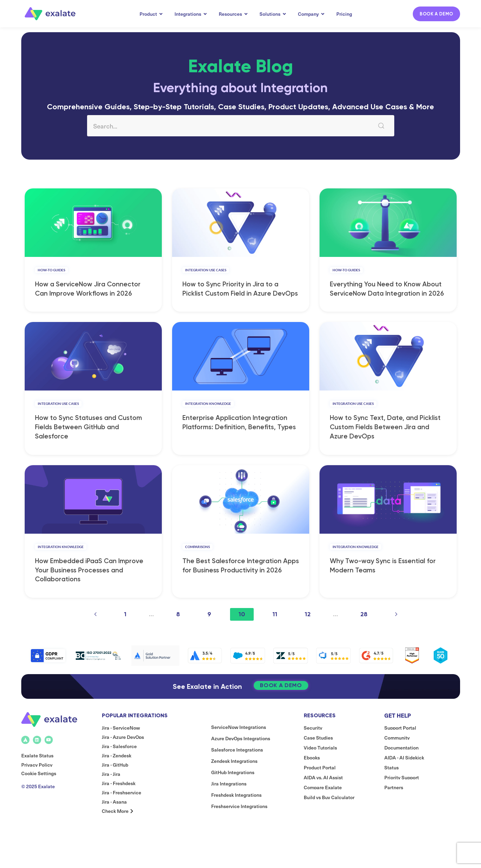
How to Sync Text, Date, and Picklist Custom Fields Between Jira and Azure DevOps (385, 441)
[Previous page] (95, 635)
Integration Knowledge (208, 414)
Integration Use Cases (206, 273)
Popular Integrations (135, 742)
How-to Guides (51, 273)
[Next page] (396, 635)
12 (308, 635)
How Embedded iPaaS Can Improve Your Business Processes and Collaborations (89, 591)
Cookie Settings (39, 804)
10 (242, 635)
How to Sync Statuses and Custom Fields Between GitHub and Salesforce (88, 441)
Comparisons (197, 564)
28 (364, 635)
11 (275, 635)
